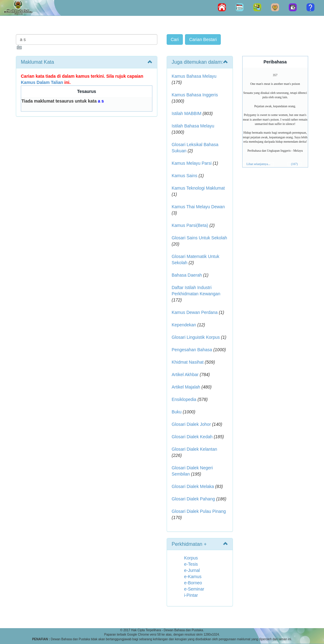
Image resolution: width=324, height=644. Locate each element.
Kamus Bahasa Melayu (194, 76)
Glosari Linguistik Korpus (196, 337)
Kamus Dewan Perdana (195, 312)
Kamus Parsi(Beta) (190, 225)
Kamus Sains (184, 176)
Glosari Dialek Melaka (193, 486)
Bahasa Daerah (187, 275)
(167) (294, 164)
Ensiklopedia (184, 399)
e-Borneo (193, 583)
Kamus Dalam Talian (42, 82)
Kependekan (184, 325)
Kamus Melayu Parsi (192, 163)
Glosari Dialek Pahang (193, 499)
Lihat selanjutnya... (259, 164)
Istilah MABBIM (187, 113)
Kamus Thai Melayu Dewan (198, 207)
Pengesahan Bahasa (192, 350)
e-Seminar (194, 589)
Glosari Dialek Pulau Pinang (199, 511)
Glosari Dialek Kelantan (194, 449)
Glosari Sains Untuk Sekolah (199, 238)
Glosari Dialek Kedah (192, 437)
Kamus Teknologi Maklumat (198, 188)
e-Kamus (193, 577)
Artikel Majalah (186, 387)
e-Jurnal (192, 570)
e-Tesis (191, 564)
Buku (177, 412)
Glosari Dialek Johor (191, 424)
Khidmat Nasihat (188, 362)
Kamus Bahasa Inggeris (195, 95)
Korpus (191, 558)
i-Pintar (191, 595)
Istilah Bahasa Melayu (193, 126)
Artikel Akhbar (185, 375)
